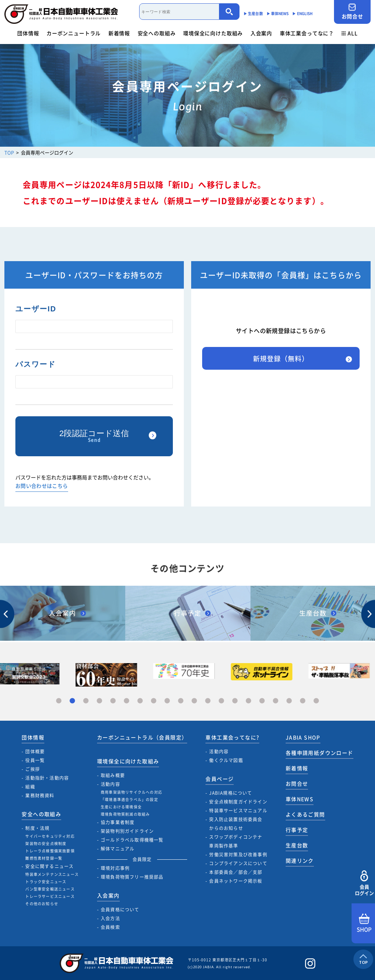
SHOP (364, 924)
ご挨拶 (33, 769)
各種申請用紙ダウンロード (320, 753)
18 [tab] (289, 701)
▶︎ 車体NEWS (278, 13)
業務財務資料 (40, 796)
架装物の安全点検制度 (46, 843)
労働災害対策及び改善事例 (238, 855)
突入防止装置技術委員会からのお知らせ (236, 824)
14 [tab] (235, 701)
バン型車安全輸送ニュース (50, 889)
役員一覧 (35, 760)
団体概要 (35, 752)
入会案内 (261, 33)
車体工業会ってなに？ (307, 33)
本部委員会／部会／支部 (236, 872)
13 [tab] (221, 701)
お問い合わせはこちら (42, 486)
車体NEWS (300, 799)
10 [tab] (181, 701)
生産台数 (297, 845)
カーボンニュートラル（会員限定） (142, 737)
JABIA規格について (231, 793)
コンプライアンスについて (238, 863)
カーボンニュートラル (74, 33)
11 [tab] (194, 701)
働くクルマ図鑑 (226, 760)
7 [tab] (140, 701)
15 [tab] (248, 701)
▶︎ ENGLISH (302, 13)
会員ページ (220, 779)
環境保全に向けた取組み (213, 33)
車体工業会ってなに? (232, 737)
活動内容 (110, 784)
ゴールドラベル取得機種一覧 (132, 840)
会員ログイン (364, 883)
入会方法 (110, 918)
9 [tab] (167, 701)
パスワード (36, 364)
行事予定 (297, 830)
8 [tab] (154, 701)
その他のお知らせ (42, 904)
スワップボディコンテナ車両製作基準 (236, 841)
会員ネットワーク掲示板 (236, 881)
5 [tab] (113, 701)
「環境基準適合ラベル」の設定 (129, 799)
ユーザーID (36, 309)
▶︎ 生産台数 (253, 13)
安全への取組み (157, 33)
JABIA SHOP (303, 737)
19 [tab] (303, 701)
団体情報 (28, 33)
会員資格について (120, 910)
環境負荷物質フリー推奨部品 (132, 877)
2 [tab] (72, 701)
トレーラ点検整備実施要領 (50, 851)
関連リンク (300, 860)
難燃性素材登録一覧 (44, 858)
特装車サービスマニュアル (238, 811)
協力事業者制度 (118, 822)
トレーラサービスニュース (50, 896)
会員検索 (110, 927)
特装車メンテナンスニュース (52, 874)
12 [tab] (208, 701)
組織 (30, 787)
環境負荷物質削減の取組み (125, 814)
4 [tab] (99, 701)
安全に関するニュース (49, 866)
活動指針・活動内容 (47, 778)
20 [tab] (316, 701)
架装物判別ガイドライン (127, 831)
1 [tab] (59, 701)
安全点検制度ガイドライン (238, 802)
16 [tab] (262, 701)
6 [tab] (127, 701)
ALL (350, 33)
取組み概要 (113, 775)
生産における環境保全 (121, 807)
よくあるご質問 (305, 814)
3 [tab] (86, 701)
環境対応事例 (115, 868)
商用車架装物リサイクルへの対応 (131, 792)
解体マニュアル (118, 849)
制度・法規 (37, 828)
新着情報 (119, 33)
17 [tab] (276, 701)
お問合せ (352, 12)
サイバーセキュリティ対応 (50, 836)
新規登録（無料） (281, 359)
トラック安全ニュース (46, 882)
